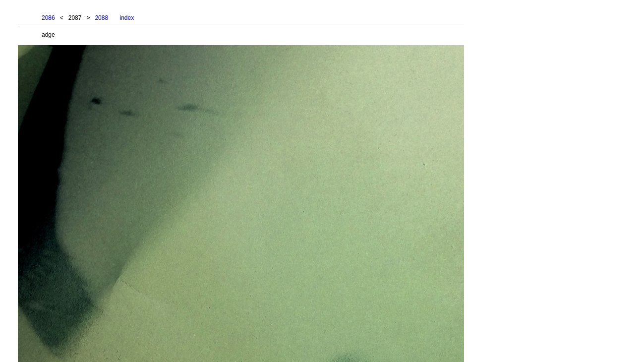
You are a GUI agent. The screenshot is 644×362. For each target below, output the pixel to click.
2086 (48, 18)
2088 (101, 18)
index (127, 18)
